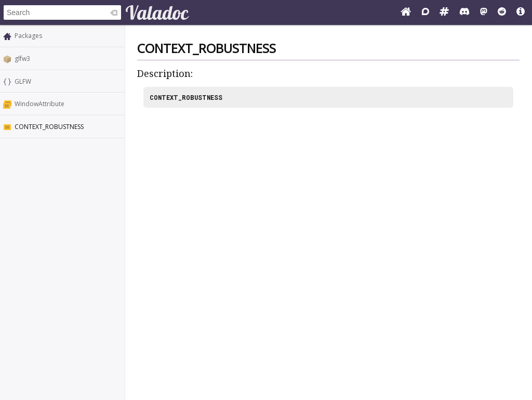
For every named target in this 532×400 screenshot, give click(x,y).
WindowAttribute (39, 104)
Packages (28, 36)
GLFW (23, 81)
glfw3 (22, 59)
